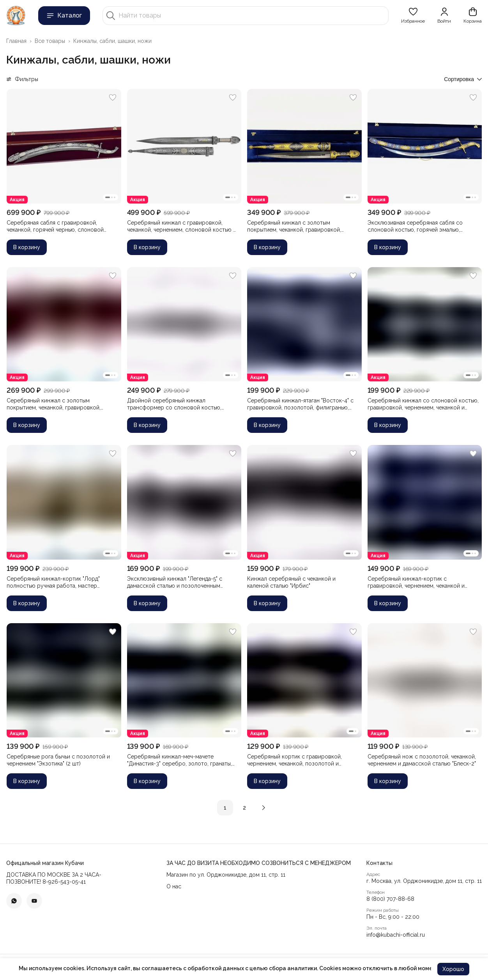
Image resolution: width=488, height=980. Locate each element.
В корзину (27, 247)
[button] (413, 16)
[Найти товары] (252, 16)
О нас (174, 886)
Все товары (50, 41)
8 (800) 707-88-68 (390, 899)
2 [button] (244, 808)
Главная (16, 41)
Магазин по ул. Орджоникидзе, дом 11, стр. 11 (226, 875)
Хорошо (453, 969)
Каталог (64, 16)
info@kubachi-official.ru (396, 935)
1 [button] (225, 808)
